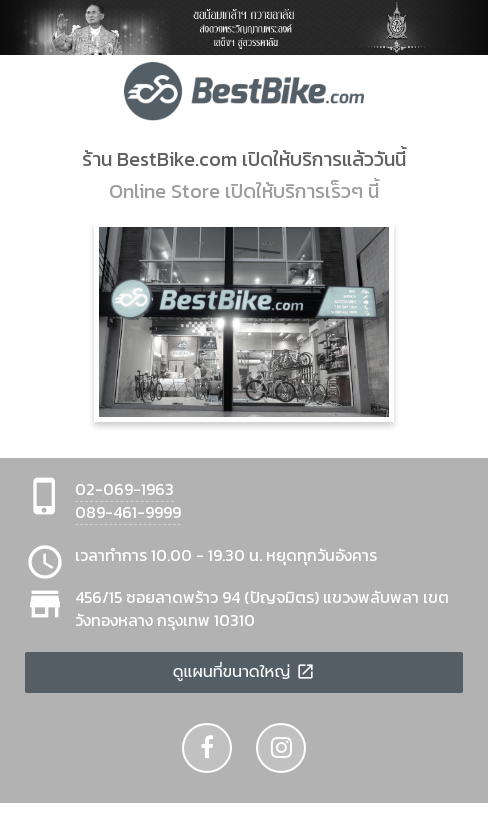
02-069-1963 (124, 489)
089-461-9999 (128, 512)
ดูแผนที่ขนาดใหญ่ (244, 672)
